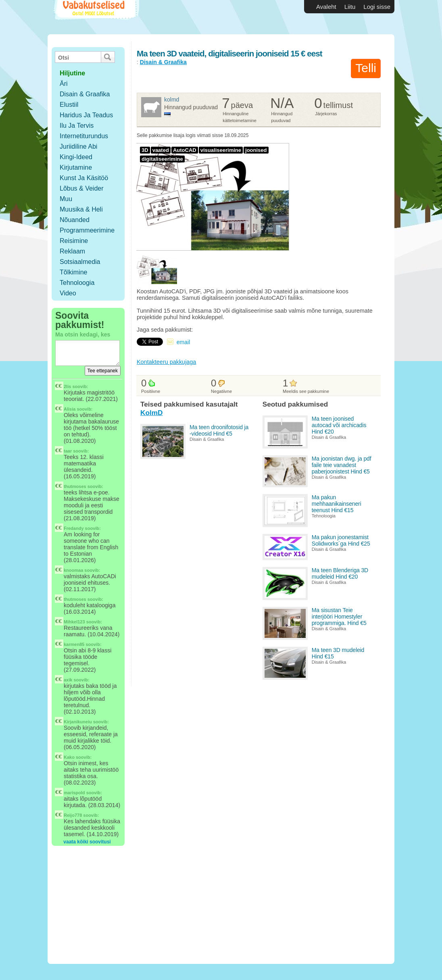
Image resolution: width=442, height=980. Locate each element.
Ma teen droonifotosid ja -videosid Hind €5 (219, 430)
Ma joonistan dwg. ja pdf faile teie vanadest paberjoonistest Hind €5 (342, 465)
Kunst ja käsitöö (84, 178)
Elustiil (69, 105)
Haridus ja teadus (86, 115)
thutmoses (75, 486)
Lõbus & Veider (82, 188)
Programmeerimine (87, 230)
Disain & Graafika (85, 94)
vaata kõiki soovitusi (87, 842)
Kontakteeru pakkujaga (166, 362)
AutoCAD (185, 150)
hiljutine (72, 73)
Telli (366, 68)
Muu (66, 199)
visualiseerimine (221, 150)
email (183, 342)
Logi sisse (377, 7)
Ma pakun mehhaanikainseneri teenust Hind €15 (337, 504)
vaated (161, 150)
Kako (69, 757)
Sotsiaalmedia (80, 262)
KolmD (172, 100)
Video (68, 293)
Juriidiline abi (78, 146)
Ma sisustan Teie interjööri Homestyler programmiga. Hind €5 (339, 617)
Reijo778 (73, 815)
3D (145, 150)
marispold (74, 793)
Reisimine (74, 241)
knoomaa (73, 570)
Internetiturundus (84, 136)
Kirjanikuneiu (78, 722)
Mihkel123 (74, 622)
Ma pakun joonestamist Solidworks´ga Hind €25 (341, 540)
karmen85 (74, 644)
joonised (256, 150)
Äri (64, 84)
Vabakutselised (95, 17)
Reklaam (72, 251)
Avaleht (326, 7)
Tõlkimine (73, 272)
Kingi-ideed (76, 157)
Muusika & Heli (81, 209)
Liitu (350, 7)
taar (68, 451)
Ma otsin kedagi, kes (83, 334)
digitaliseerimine (162, 159)
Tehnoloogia (77, 283)
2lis (67, 386)
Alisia (70, 409)
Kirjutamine (76, 167)
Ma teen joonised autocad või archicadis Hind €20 (339, 425)
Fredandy (74, 528)
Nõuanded (75, 220)
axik (68, 680)
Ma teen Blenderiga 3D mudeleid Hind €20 (340, 573)
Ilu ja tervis (77, 126)
